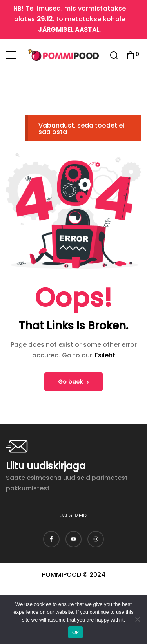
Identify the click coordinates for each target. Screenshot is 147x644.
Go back (73, 382)
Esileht (105, 355)
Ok (75, 632)
